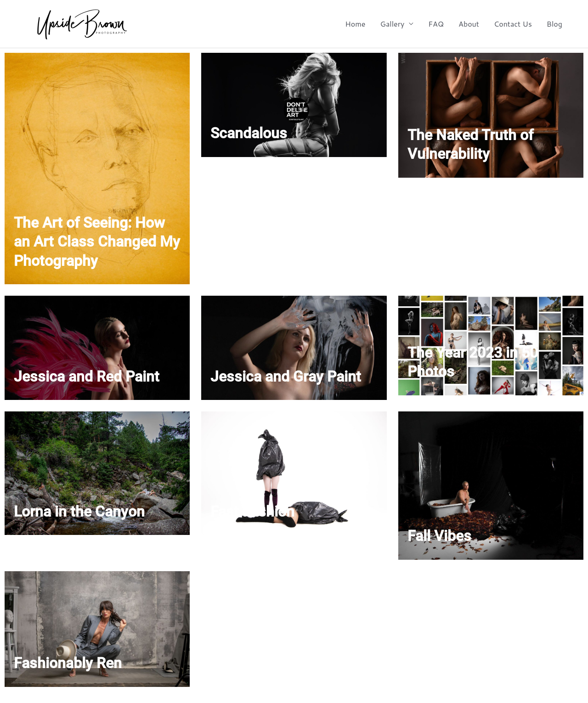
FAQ (436, 24)
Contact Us (513, 24)
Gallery (392, 24)
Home (355, 24)
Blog (554, 24)
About (469, 24)
